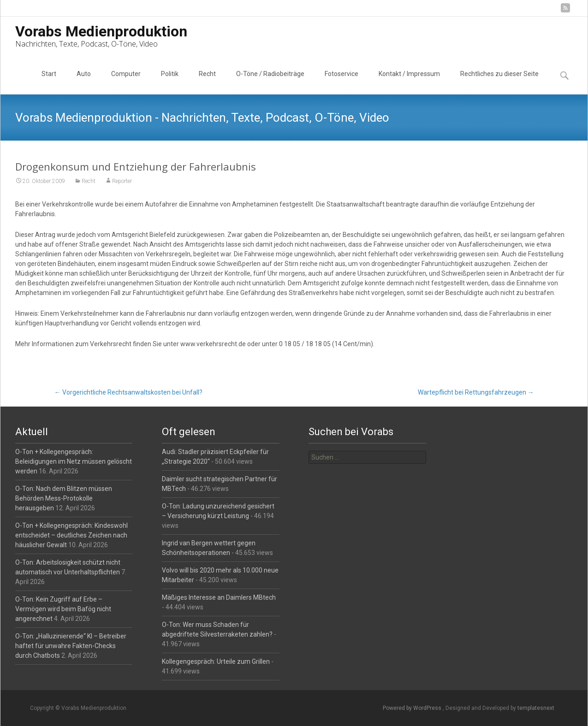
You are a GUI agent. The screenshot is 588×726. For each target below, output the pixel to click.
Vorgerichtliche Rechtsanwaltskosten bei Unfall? (128, 392)
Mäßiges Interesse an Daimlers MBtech (219, 597)
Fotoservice (342, 82)
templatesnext (536, 708)
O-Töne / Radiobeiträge (270, 82)
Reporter (122, 181)
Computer (126, 82)
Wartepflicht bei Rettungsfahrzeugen (476, 392)
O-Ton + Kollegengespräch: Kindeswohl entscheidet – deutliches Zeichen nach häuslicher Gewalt (71, 535)
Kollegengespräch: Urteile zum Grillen (216, 661)
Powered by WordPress (413, 708)
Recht (207, 82)
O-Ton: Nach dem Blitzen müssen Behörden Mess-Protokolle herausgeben (64, 498)
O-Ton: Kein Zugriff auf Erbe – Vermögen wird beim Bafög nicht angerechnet (63, 609)
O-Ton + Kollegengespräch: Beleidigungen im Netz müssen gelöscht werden (74, 461)
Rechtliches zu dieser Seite (499, 82)
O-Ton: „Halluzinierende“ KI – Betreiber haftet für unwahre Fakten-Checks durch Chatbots (71, 646)
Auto (84, 82)
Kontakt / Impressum (409, 82)
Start (49, 82)
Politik (170, 82)
